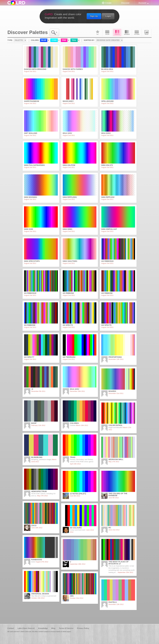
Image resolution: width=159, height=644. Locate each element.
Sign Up (94, 16)
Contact (11, 628)
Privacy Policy (83, 628)
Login (108, 16)
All (98, 32)
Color (107, 32)
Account (142, 3)
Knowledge (43, 628)
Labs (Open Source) (26, 628)
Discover (125, 3)
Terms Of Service (66, 628)
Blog (53, 628)
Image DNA (147, 32)
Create (108, 3)
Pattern (137, 32)
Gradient (127, 32)
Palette (117, 32)
